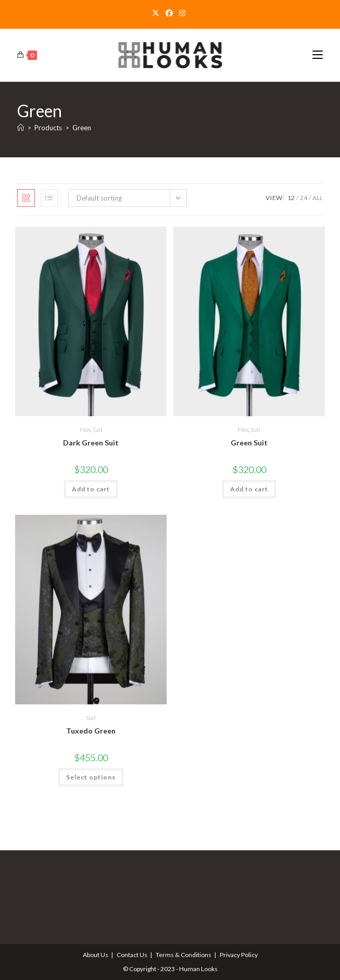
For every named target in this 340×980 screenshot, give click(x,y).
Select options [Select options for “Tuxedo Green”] (91, 777)
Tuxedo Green (91, 731)
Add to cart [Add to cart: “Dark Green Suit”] (91, 489)
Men (85, 430)
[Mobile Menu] (318, 55)
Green (82, 128)
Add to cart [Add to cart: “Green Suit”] (249, 489)
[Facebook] (169, 13)
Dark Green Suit (91, 443)
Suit (98, 430)
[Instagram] (182, 13)
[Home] (21, 128)
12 (291, 198)
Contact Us (132, 955)
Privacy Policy (239, 955)
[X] (157, 13)
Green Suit (249, 443)
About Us (96, 955)
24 (304, 198)
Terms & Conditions (184, 955)
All (318, 198)
